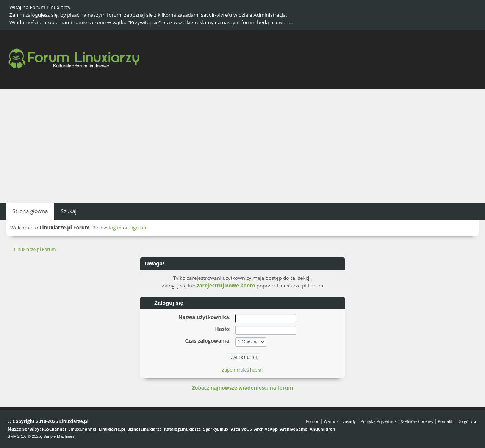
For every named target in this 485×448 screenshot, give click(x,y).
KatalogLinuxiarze (182, 429)
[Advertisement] (242, 146)
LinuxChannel (82, 429)
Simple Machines (59, 436)
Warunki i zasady (340, 421)
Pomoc (312, 421)
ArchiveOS (241, 429)
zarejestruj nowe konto (226, 286)
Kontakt (445, 421)
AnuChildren (322, 429)
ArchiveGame (294, 429)
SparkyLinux (216, 429)
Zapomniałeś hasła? (242, 370)
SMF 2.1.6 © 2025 (24, 436)
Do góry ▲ (467, 421)
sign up (138, 228)
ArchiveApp (266, 429)
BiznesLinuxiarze (145, 429)
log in (115, 228)
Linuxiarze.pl (112, 429)
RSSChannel (54, 429)
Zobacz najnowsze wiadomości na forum (242, 388)
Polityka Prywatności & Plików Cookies (397, 421)
